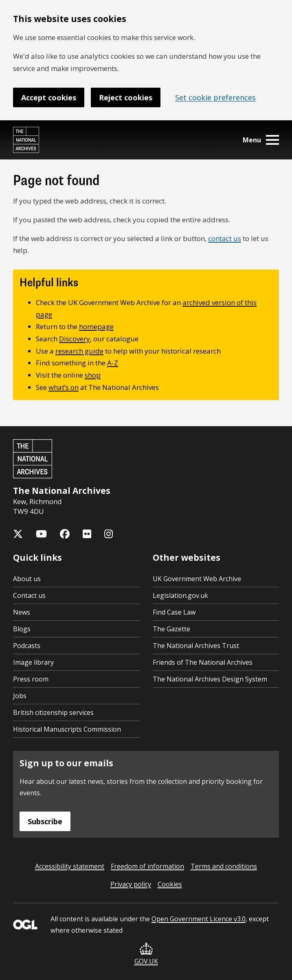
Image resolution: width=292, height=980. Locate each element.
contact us (225, 238)
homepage (96, 326)
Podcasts (27, 646)
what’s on (64, 387)
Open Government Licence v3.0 (199, 919)
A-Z (113, 363)
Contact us (29, 595)
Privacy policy (131, 884)
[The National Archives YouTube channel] (41, 534)
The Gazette (171, 629)
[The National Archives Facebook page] (65, 534)
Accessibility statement (70, 866)
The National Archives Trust (196, 646)
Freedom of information (147, 866)
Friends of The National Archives (203, 662)
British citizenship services (53, 712)
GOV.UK (146, 954)
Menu (261, 140)
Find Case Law (174, 612)
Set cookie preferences (215, 97)
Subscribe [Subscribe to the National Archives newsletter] (45, 821)
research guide (79, 351)
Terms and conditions (224, 866)
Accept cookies (49, 97)
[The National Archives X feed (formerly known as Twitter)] (18, 534)
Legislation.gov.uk (180, 595)
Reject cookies (126, 97)
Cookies (170, 884)
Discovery (75, 339)
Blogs (22, 629)
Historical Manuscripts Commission (67, 729)
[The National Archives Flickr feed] (87, 534)
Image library (33, 662)
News (22, 612)
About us (27, 579)
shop (93, 375)
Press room (31, 679)
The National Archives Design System (210, 679)
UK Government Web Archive (197, 579)
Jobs (20, 696)
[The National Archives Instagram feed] (109, 534)
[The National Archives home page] (26, 140)
